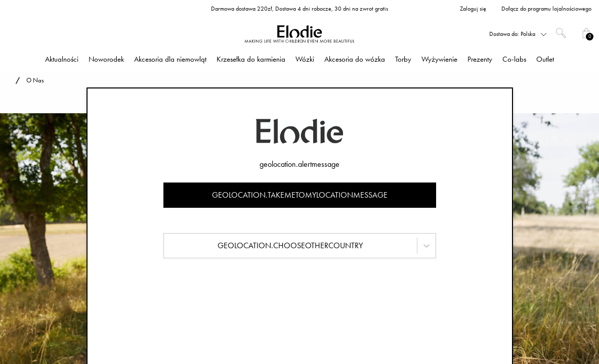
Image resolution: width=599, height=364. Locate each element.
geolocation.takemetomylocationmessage (300, 195)
